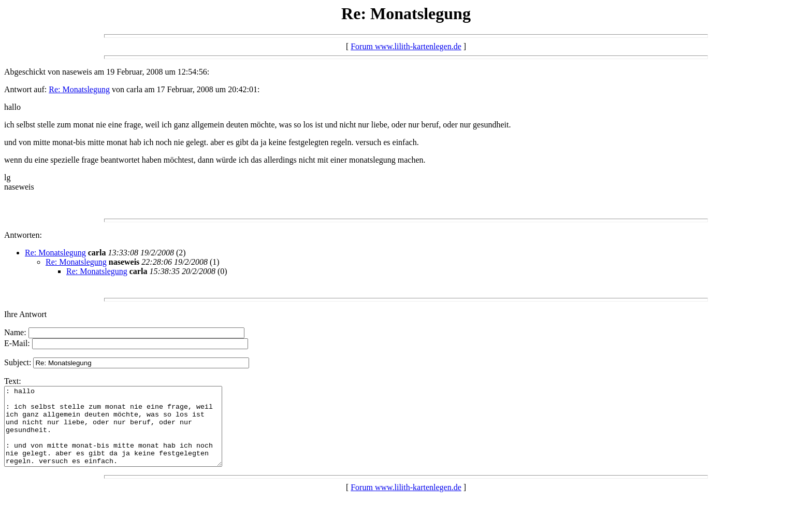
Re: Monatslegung (79, 89)
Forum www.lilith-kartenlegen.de (406, 46)
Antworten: (23, 235)
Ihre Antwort (25, 314)
